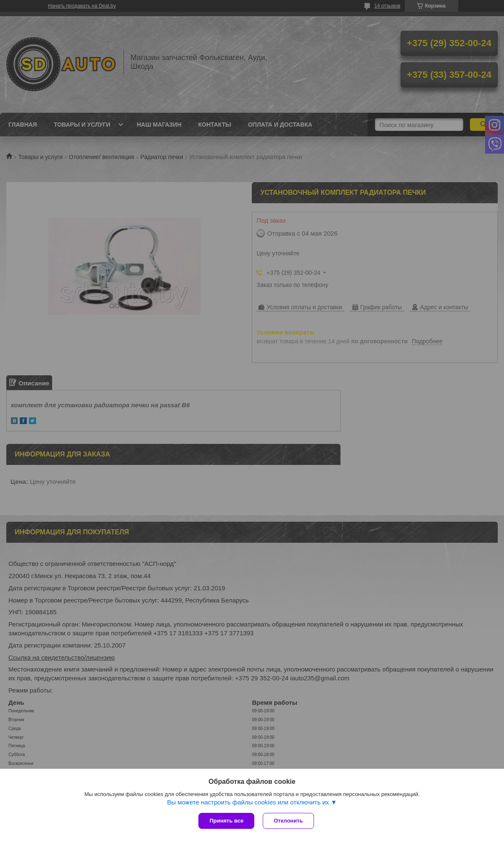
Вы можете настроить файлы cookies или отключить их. (249, 802)
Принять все (226, 821)
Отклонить (288, 821)
